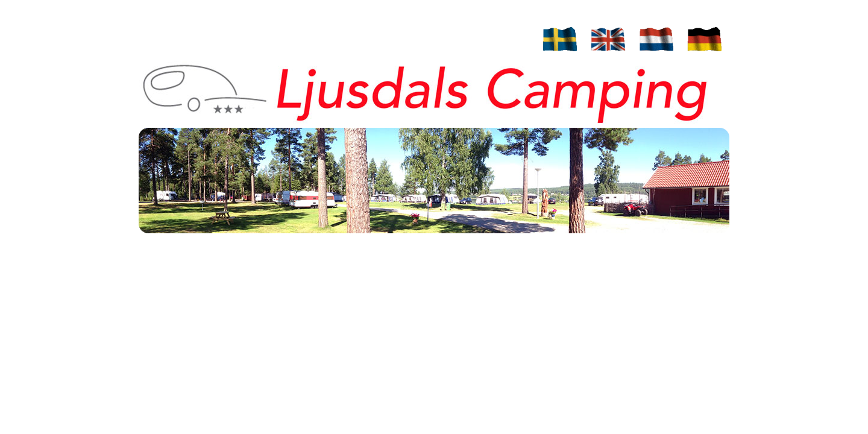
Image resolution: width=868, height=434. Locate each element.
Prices (446, 29)
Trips (446, 52)
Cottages (446, 17)
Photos (446, 63)
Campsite (446, 6)
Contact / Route (446, 40)
